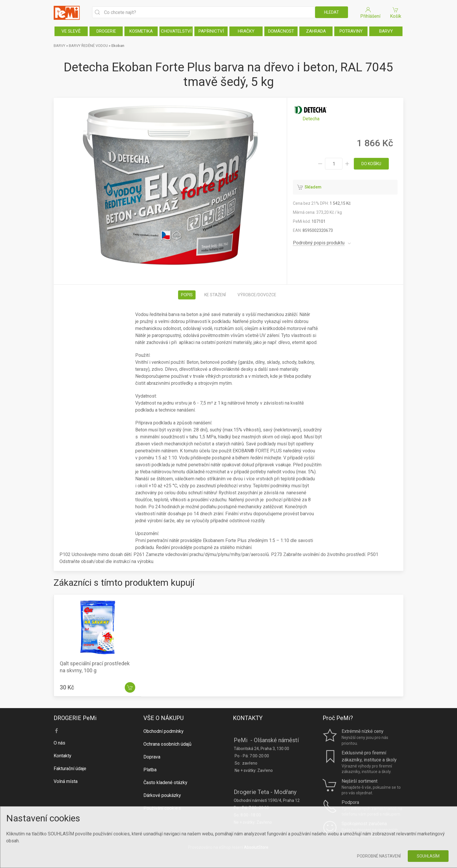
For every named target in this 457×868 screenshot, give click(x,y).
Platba (150, 770)
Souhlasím (428, 856)
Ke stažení (215, 295)
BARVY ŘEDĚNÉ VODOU (88, 46)
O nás (59, 743)
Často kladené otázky (165, 783)
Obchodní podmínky (164, 731)
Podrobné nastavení (379, 856)
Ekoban (118, 46)
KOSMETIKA (141, 31)
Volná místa (66, 781)
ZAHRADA (316, 31)
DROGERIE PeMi (75, 718)
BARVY (386, 31)
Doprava (152, 757)
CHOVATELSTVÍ (176, 31)
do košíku (371, 164)
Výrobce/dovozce (257, 295)
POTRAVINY (351, 31)
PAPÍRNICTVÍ (211, 31)
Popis (187, 295)
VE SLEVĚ (71, 31)
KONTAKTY (248, 718)
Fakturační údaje (70, 769)
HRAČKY (246, 31)
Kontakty (63, 756)
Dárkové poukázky (162, 795)
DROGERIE (106, 31)
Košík (396, 12)
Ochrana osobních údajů (167, 744)
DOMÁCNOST (281, 31)
